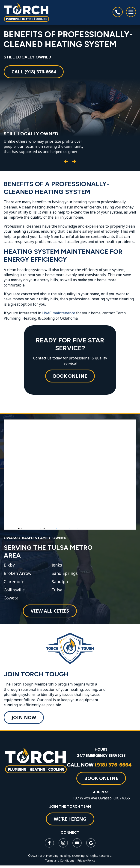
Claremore (14, 582)
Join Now (24, 717)
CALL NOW (99, 765)
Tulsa (57, 590)
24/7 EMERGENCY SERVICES (101, 755)
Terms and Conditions (60, 861)
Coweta (11, 598)
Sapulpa (60, 582)
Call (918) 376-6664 (34, 72)
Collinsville (14, 590)
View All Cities (50, 611)
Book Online (70, 376)
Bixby (9, 565)
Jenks (57, 565)
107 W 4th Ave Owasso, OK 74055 (101, 798)
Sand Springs (65, 573)
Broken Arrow (18, 573)
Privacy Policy (86, 861)
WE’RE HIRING (70, 819)
